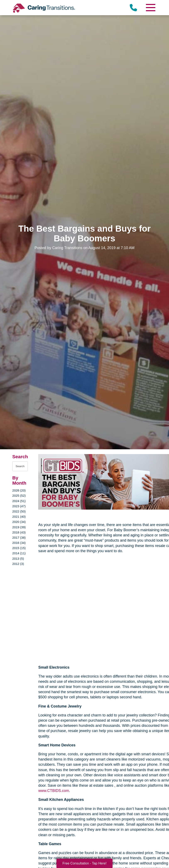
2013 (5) (18, 559)
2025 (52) (19, 496)
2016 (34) (19, 543)
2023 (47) (19, 506)
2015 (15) (19, 548)
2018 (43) (19, 532)
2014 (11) (19, 553)
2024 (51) (19, 501)
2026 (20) (19, 490)
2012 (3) (18, 564)
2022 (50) (19, 511)
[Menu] (151, 8)
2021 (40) (19, 517)
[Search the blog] (20, 466)
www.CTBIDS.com (54, 791)
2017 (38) (19, 538)
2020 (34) (19, 522)
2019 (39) (19, 527)
